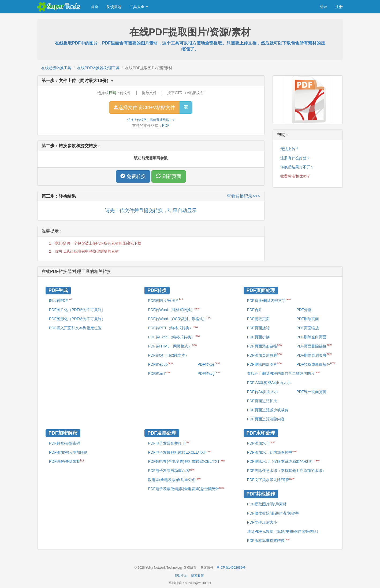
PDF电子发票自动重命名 (171, 470)
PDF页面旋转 (258, 328)
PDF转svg (209, 373)
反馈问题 (114, 7)
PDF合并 (255, 310)
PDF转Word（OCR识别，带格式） (179, 318)
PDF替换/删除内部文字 (269, 300)
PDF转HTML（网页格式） (172, 346)
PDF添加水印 (261, 443)
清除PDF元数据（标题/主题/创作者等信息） (284, 531)
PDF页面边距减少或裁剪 (268, 410)
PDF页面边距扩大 (262, 401)
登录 (323, 7)
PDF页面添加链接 (265, 346)
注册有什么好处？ (295, 158)
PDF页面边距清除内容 (266, 419)
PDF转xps (209, 364)
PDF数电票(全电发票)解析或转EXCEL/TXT (186, 461)
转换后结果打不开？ (297, 167)
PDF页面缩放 (308, 328)
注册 (339, 7)
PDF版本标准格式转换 (268, 540)
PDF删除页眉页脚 (314, 355)
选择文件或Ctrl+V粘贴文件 (144, 108)
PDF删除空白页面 (311, 337)
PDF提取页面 (258, 319)
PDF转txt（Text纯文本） (168, 355)
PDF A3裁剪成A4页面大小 (269, 383)
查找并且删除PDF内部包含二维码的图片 (283, 373)
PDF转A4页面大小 (262, 392)
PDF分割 (304, 310)
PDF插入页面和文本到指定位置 (75, 328)
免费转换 (133, 176)
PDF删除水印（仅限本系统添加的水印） (283, 461)
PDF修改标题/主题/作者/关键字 (273, 513)
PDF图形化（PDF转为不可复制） (77, 319)
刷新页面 (169, 176)
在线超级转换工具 (56, 68)
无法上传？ (290, 149)
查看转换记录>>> (243, 196)
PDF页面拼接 (258, 337)
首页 (95, 7)
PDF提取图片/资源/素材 (267, 504)
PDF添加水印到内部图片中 (272, 452)
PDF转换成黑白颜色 (316, 364)
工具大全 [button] (139, 7)
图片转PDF (60, 300)
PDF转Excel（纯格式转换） (174, 336)
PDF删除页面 (308, 319)
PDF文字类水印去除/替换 (271, 479)
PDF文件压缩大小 (262, 522)
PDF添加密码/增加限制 (68, 452)
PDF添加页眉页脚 (265, 355)
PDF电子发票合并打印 (169, 443)
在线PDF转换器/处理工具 (98, 68)
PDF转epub (160, 364)
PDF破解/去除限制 (67, 461)
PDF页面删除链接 (314, 346)
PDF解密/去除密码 (65, 443)
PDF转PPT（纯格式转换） (173, 327)
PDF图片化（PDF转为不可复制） (77, 310)
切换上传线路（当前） (151, 120)
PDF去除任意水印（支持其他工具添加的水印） (286, 471)
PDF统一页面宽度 (311, 392)
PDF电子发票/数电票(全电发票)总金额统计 (186, 489)
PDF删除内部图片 (265, 364)
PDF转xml (159, 373)
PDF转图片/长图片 (165, 300)
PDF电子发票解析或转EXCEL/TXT (180, 452)
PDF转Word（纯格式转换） (174, 309)
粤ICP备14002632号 (231, 568)
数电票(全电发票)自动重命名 (174, 479)
